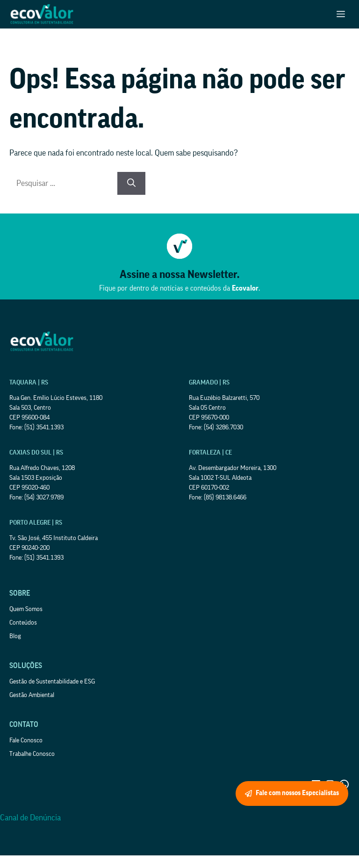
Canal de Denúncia (30, 818)
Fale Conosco (26, 740)
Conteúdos (23, 623)
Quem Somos (26, 609)
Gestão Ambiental (32, 695)
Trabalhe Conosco (32, 754)
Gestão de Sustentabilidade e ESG (52, 682)
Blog (15, 636)
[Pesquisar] (131, 183)
